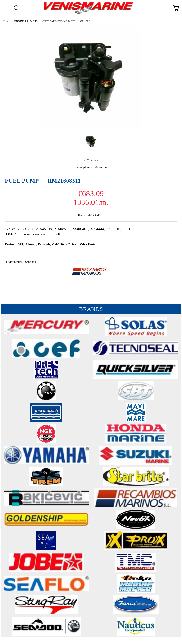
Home (7, 21)
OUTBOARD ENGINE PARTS (59, 21)
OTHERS (85, 21)
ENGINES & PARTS (26, 21)
